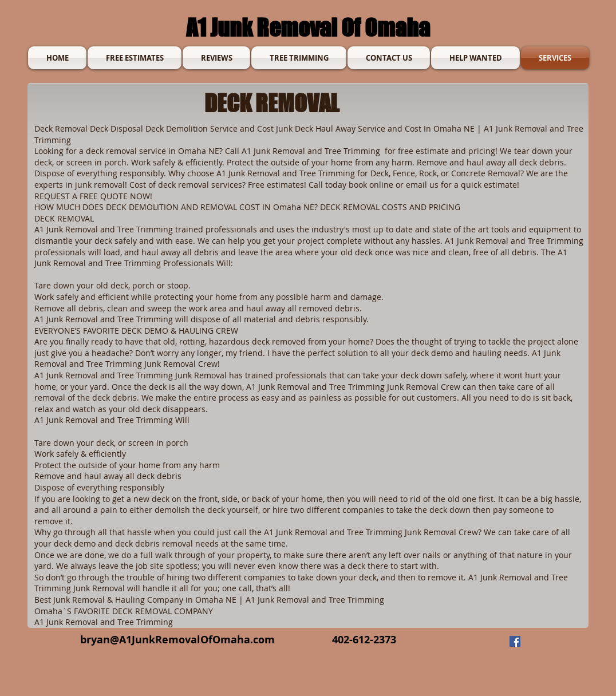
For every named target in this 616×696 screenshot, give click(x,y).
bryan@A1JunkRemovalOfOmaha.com (177, 640)
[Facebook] (515, 641)
